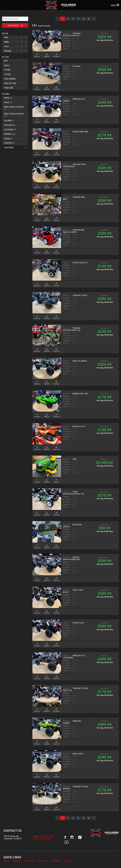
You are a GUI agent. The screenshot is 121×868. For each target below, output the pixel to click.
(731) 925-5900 (47, 836)
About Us (29, 861)
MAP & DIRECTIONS (42, 839)
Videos (67, 861)
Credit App (55, 861)
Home (7, 861)
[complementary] (113, 861)
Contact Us (42, 861)
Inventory (17, 861)
